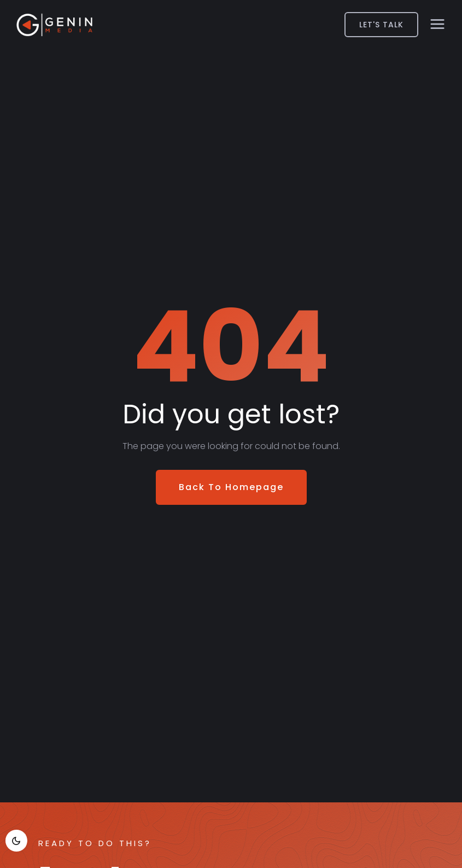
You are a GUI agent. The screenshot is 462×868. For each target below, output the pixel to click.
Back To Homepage (231, 487)
